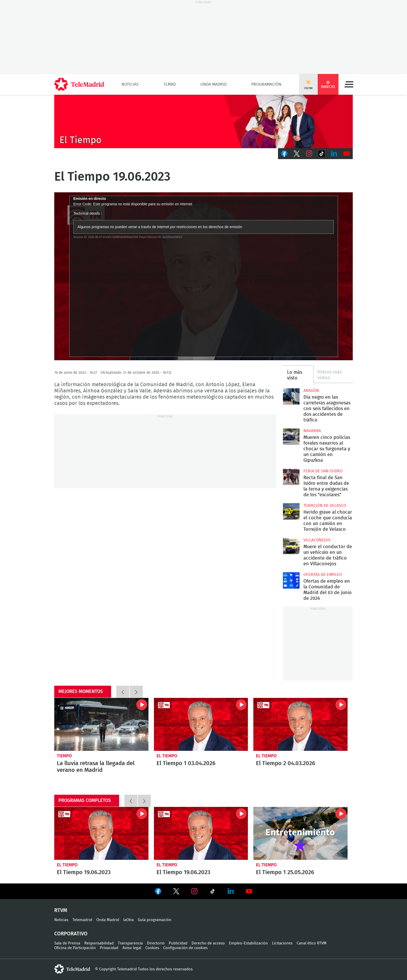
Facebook (284, 154)
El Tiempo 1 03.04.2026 (201, 724)
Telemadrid (82, 920)
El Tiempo (167, 756)
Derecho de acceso (208, 943)
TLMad (170, 84)
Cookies (152, 948)
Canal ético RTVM (312, 943)
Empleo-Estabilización (248, 943)
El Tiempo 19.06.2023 (101, 833)
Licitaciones (282, 943)
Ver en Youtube (249, 891)
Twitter (297, 154)
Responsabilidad (99, 943)
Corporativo (71, 934)
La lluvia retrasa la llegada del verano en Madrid (101, 724)
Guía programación (155, 920)
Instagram (309, 154)
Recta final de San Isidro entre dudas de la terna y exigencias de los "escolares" (291, 477)
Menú (349, 84)
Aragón (311, 391)
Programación (266, 84)
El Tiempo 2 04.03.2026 (300, 724)
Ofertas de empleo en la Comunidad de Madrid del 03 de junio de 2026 (291, 580)
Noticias (130, 84)
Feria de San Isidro (323, 471)
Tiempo (64, 756)
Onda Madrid (213, 84)
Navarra (312, 431)
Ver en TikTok (213, 892)
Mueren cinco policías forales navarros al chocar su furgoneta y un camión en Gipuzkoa (291, 437)
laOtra (128, 920)
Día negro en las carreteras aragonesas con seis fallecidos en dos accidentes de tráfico (291, 396)
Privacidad (109, 948)
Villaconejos (317, 540)
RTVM (61, 910)
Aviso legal (132, 948)
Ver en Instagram (194, 891)
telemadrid (72, 969)
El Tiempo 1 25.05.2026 (300, 833)
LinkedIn (334, 154)
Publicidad (178, 943)
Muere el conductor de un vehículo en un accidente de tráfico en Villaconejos (291, 546)
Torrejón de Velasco (325, 506)
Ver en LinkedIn (231, 891)
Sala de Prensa (67, 943)
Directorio (156, 943)
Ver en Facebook (158, 892)
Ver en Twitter (176, 892)
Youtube (347, 154)
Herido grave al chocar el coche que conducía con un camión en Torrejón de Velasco (291, 511)
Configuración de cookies (185, 948)
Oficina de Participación (75, 948)
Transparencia (130, 943)
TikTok (322, 154)
